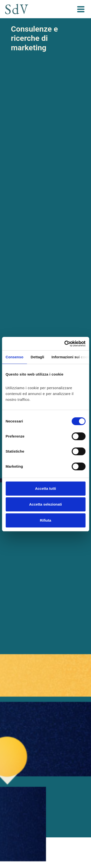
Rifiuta (45, 520)
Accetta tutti (45, 488)
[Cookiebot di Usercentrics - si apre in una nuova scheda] (65, 344)
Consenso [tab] (14, 357)
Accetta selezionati (45, 504)
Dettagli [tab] (37, 357)
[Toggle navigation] (81, 9)
